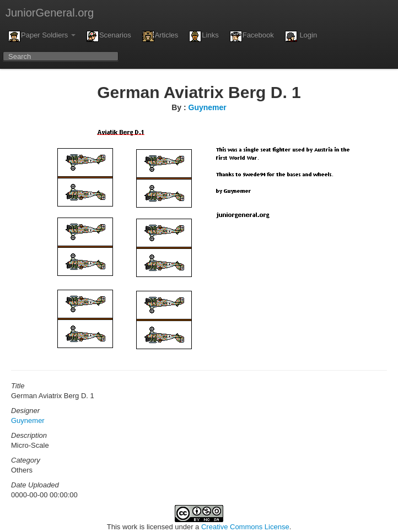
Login (301, 36)
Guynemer (208, 107)
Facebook (252, 36)
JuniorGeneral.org (50, 13)
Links (204, 36)
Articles (160, 36)
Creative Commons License (245, 527)
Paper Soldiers (42, 36)
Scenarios (109, 36)
